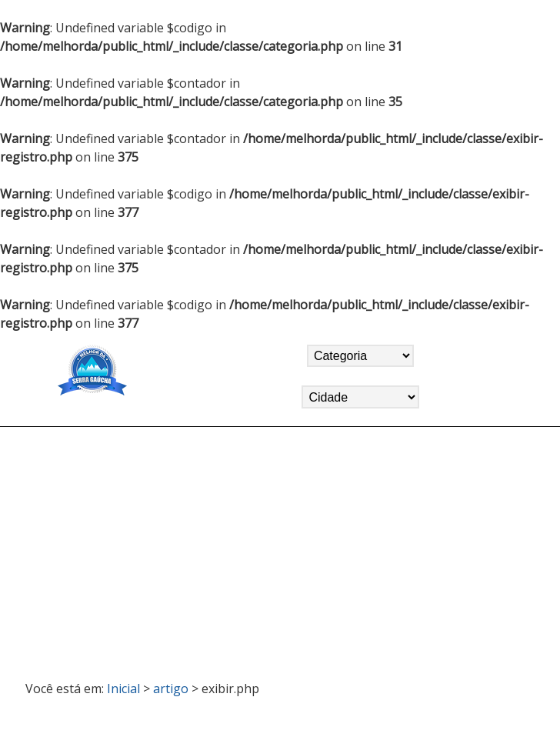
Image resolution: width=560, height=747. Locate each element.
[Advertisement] (280, 547)
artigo (171, 689)
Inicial (123, 689)
